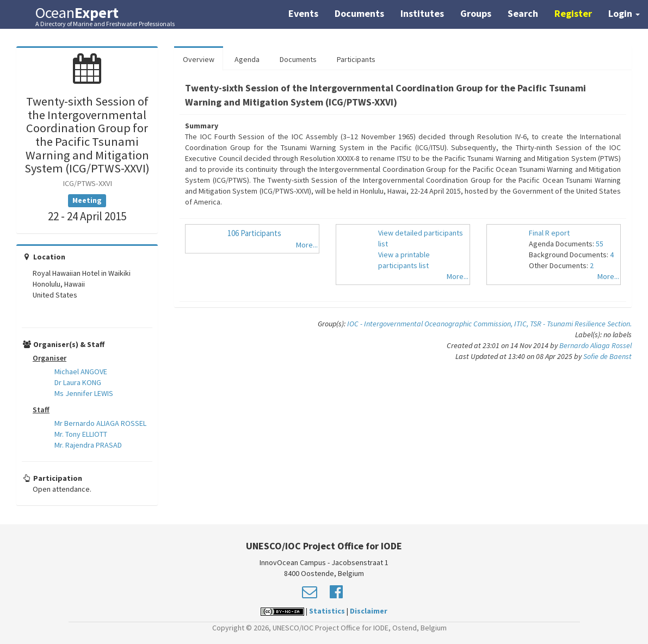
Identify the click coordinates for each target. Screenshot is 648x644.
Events (303, 13)
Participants (356, 59)
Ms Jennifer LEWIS (84, 393)
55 (600, 244)
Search (523, 13)
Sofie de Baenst (607, 356)
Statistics (327, 611)
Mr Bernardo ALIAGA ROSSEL (100, 423)
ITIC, (522, 324)
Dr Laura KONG (78, 382)
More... (307, 245)
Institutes (422, 13)
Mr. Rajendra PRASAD (88, 445)
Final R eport (549, 233)
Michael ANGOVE (81, 371)
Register (573, 13)
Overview (199, 59)
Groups (476, 13)
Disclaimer (369, 611)
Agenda (247, 59)
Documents (359, 13)
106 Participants (254, 233)
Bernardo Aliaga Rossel (595, 345)
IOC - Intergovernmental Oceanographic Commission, (431, 324)
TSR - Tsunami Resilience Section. (581, 324)
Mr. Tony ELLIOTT (81, 434)
